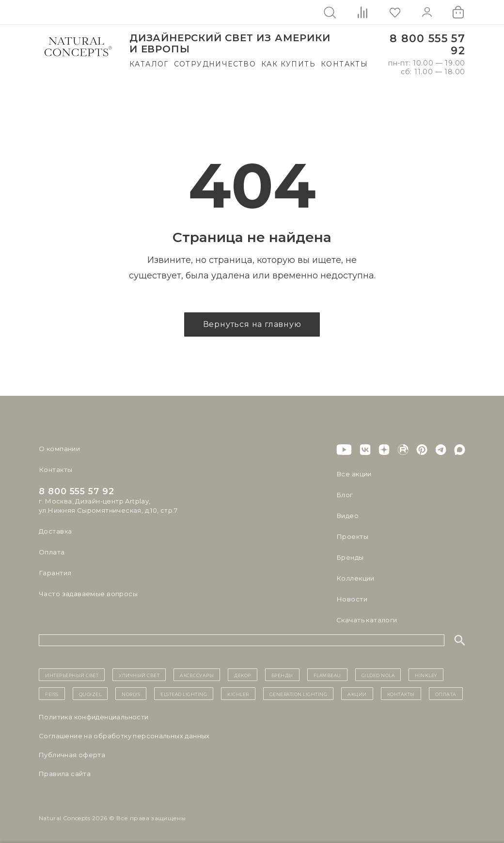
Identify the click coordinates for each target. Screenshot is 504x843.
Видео (347, 516)
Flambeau (327, 675)
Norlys (131, 694)
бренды (282, 675)
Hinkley (426, 675)
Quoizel (90, 694)
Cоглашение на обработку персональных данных (124, 736)
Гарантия (55, 573)
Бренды (350, 557)
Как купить (288, 64)
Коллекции (355, 578)
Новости (352, 599)
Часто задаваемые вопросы (88, 594)
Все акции (354, 474)
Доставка (55, 531)
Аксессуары (197, 675)
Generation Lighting (299, 694)
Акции (357, 694)
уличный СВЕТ (139, 675)
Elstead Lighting (184, 694)
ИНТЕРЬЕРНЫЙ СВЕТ (72, 675)
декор (243, 675)
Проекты (352, 536)
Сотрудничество (215, 64)
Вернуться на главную (252, 324)
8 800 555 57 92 (427, 45)
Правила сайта (65, 774)
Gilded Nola (378, 675)
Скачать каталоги (367, 620)
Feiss (52, 694)
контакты (401, 694)
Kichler (238, 694)
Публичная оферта (72, 755)
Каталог (149, 64)
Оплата (52, 552)
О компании (59, 449)
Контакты (344, 64)
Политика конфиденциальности (94, 717)
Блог (345, 495)
